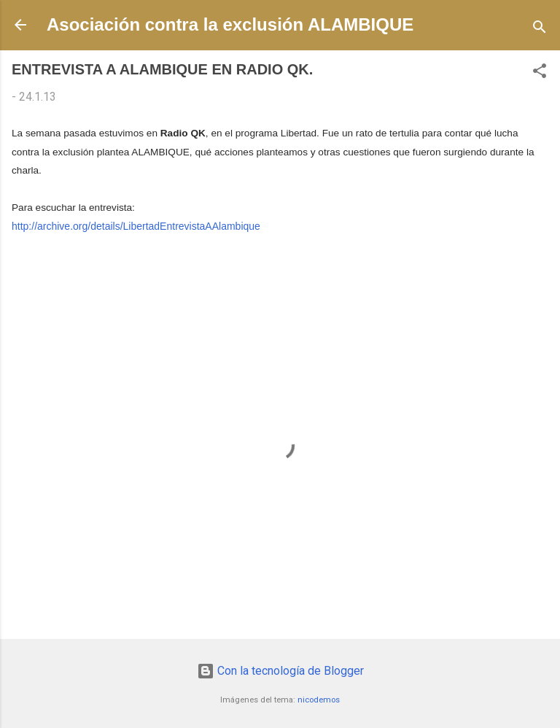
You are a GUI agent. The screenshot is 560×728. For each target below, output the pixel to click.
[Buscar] (540, 30)
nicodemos (319, 700)
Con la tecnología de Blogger (280, 671)
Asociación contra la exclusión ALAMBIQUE (230, 24)
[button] (540, 73)
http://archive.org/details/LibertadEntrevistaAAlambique (136, 226)
